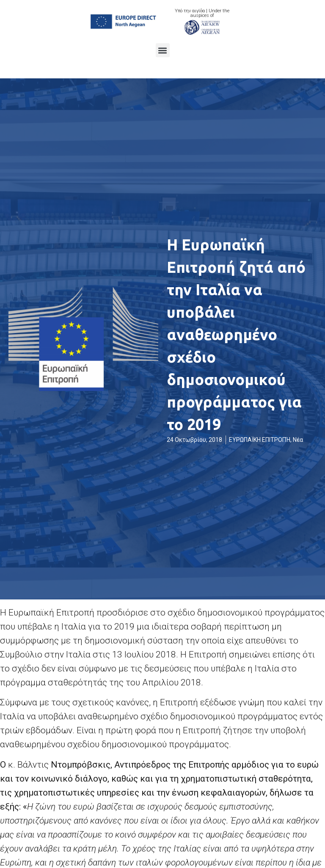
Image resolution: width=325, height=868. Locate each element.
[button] (163, 50)
